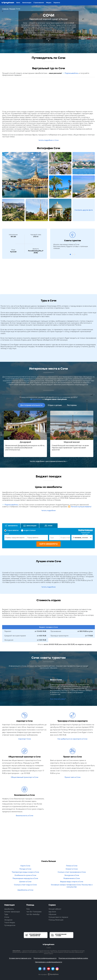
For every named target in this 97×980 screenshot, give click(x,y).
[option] (25, 434)
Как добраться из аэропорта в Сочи (72, 739)
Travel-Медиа (10, 923)
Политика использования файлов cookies (73, 958)
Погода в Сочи (25, 869)
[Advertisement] (48, 94)
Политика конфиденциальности (45, 958)
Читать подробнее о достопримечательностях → (49, 461)
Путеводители (10, 925)
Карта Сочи (25, 866)
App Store (52, 912)
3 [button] (75, 254)
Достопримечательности (31, 405)
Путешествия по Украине (58, 917)
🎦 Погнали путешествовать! (80, 507)
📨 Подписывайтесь (70, 73)
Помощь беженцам (56, 920)
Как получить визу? (58, 699)
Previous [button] (2, 434)
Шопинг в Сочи (25, 882)
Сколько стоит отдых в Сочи (25, 885)
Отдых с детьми (55, 405)
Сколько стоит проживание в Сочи (72, 872)
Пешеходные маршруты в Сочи (25, 878)
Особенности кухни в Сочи (25, 875)
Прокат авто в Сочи (73, 777)
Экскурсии (8, 920)
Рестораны (72, 405)
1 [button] (70, 254)
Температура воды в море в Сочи (25, 872)
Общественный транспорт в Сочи (25, 777)
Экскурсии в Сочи (72, 875)
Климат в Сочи (72, 869)
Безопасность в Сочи (25, 816)
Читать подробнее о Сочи (48, 140)
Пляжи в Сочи (72, 866)
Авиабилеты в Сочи (25, 890)
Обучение (52, 914)
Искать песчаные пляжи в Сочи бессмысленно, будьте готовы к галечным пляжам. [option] (71, 246)
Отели (7, 917)
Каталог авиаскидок (12, 912)
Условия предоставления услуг (20, 958)
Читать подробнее (48, 511)
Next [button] (95, 434)
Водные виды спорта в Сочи (72, 882)
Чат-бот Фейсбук (33, 914)
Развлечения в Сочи (72, 878)
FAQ (28, 909)
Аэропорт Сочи (25, 739)
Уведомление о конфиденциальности (49, 962)
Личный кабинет (55, 909)
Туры (6, 914)
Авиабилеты (9, 909)
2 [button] (72, 254)
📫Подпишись (36, 399)
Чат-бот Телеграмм (34, 912)
